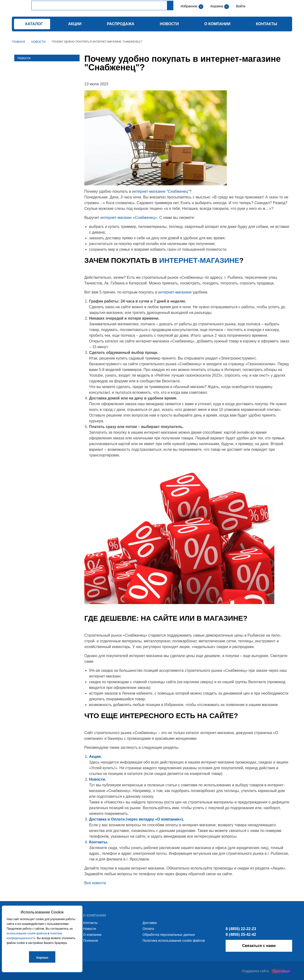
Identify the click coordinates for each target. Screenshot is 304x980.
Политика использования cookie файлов (174, 941)
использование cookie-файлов (27, 933)
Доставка (150, 923)
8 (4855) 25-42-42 (241, 934)
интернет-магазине (199, 260)
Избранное (189, 6)
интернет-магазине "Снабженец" (161, 191)
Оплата (148, 929)
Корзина (217, 6)
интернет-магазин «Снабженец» (129, 218)
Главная (18, 42)
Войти (240, 6)
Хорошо (42, 958)
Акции (75, 24)
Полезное (91, 941)
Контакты (267, 24)
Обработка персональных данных (169, 935)
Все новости (95, 883)
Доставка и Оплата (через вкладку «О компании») (136, 819)
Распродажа (121, 24)
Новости (169, 24)
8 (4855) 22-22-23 (241, 929)
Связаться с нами (259, 946)
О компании (217, 24)
